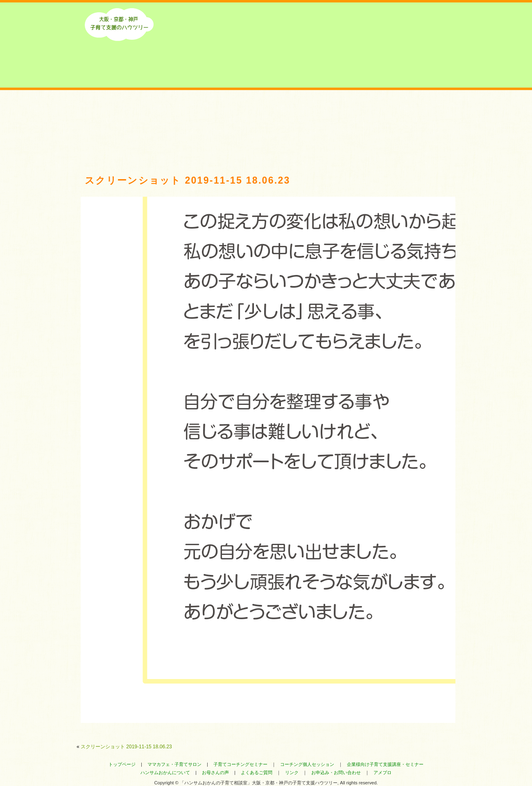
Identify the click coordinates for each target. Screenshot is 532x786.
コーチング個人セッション (307, 764)
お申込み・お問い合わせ (336, 772)
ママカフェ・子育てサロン (174, 764)
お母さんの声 (215, 772)
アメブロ (383, 772)
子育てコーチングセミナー (240, 764)
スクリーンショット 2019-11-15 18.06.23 (126, 747)
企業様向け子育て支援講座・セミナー (385, 764)
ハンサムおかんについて (114, 116)
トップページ (122, 764)
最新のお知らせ (190, 116)
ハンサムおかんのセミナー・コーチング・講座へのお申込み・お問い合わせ (418, 116)
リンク (292, 772)
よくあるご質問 (342, 116)
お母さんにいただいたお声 (266, 116)
